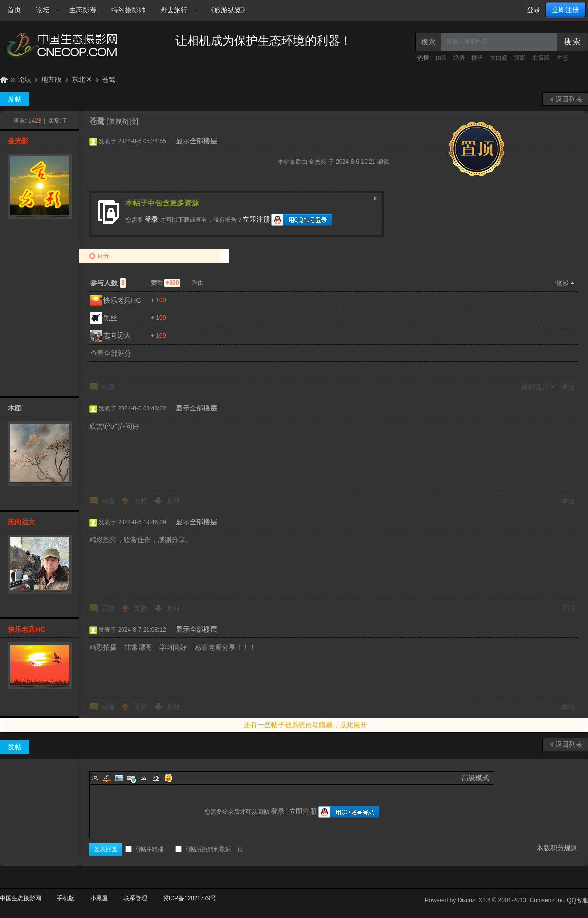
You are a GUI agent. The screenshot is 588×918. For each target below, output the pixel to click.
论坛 (43, 10)
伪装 (441, 58)
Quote (144, 778)
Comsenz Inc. (548, 900)
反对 (173, 501)
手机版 (66, 898)
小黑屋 (99, 898)
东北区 (82, 79)
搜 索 (572, 42)
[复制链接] (122, 121)
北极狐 (541, 58)
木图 (15, 408)
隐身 (459, 58)
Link (131, 778)
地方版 (51, 79)
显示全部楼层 (196, 141)
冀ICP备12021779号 (189, 898)
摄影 (520, 58)
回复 (108, 387)
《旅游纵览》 (228, 10)
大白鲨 (499, 58)
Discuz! (467, 900)
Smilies (168, 778)
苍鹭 (109, 79)
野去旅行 (174, 10)
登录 (534, 10)
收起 (562, 283)
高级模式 (475, 778)
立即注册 (565, 10)
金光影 (18, 141)
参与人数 (108, 283)
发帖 (15, 99)
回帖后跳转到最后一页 (209, 849)
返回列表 (569, 99)
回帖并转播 (145, 849)
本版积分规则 (557, 848)
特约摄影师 (128, 10)
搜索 (428, 42)
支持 (142, 501)
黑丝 (110, 318)
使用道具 (535, 387)
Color (107, 778)
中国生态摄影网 (4, 80)
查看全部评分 (111, 353)
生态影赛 (83, 10)
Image (119, 778)
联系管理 (135, 898)
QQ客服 (577, 900)
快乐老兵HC (122, 300)
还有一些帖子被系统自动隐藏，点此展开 (305, 725)
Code (156, 778)
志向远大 (117, 335)
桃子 (477, 58)
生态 (563, 58)
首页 (14, 10)
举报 (568, 387)
